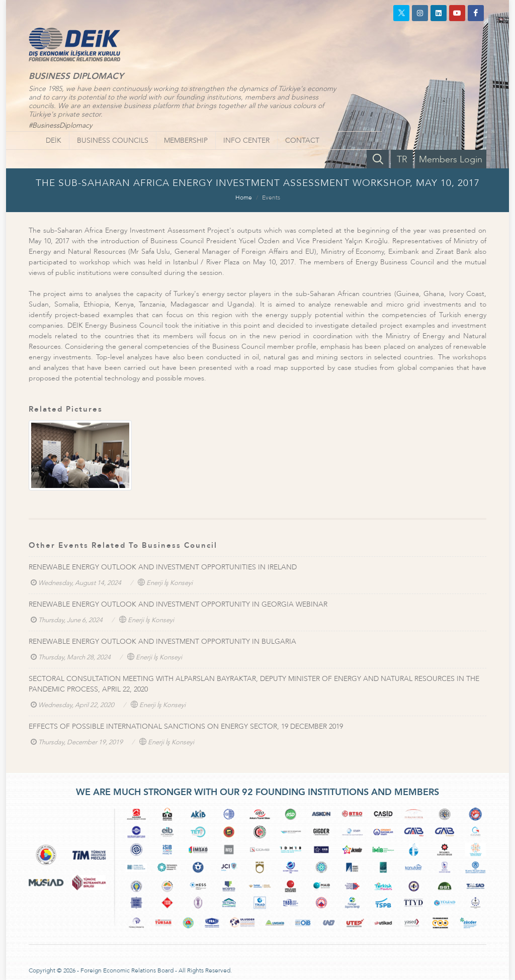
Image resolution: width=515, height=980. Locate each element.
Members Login (451, 160)
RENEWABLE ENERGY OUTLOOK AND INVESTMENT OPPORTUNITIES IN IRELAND (163, 567)
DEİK (54, 140)
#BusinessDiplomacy (60, 125)
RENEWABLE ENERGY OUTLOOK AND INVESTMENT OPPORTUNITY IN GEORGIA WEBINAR (178, 604)
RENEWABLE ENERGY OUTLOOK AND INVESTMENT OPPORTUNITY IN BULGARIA (162, 642)
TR (402, 160)
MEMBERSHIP (186, 140)
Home (244, 198)
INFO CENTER (246, 140)
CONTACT (302, 140)
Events (271, 198)
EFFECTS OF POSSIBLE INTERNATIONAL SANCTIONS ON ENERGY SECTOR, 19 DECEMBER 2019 (186, 726)
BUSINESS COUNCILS (113, 140)
